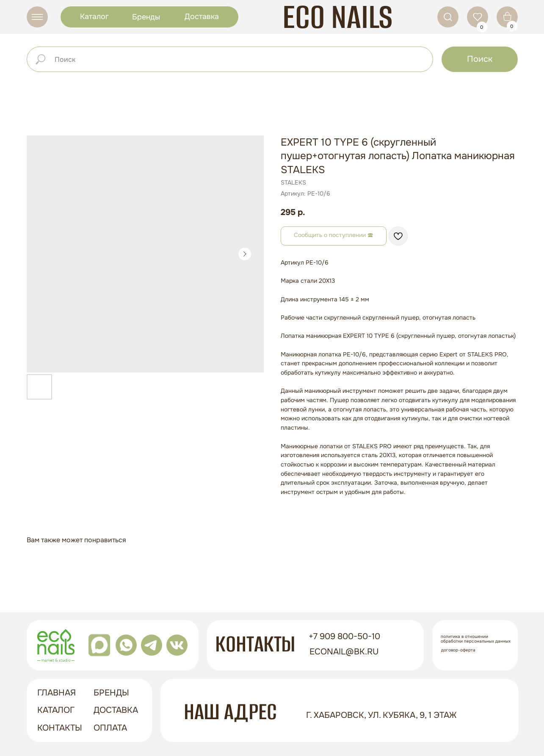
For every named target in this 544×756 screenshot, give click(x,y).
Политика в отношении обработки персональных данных (476, 639)
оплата (110, 728)
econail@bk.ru (344, 652)
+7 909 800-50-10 (344, 636)
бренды (111, 693)
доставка (116, 710)
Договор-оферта (458, 650)
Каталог (94, 17)
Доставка (202, 17)
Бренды (146, 17)
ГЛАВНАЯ (57, 693)
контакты (60, 728)
